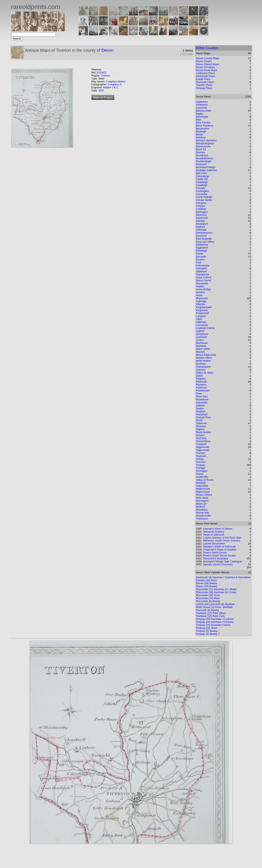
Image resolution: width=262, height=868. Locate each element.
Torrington (202, 471)
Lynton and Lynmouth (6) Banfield (215, 604)
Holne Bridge (203, 289)
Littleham (201, 322)
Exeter (200, 254)
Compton (201, 203)
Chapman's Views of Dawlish (220, 550)
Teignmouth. (203, 450)
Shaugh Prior (203, 417)
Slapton (200, 429)
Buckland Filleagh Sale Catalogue (222, 561)
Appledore (202, 102)
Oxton (199, 376)
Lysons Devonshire (214, 544)
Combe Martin (204, 200)
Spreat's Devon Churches (218, 564)
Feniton (200, 260)
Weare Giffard (204, 495)
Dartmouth (202, 218)
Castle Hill (202, 179)
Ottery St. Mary (204, 373)
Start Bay (201, 438)
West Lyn (201, 504)
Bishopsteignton (205, 143)
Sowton (200, 435)
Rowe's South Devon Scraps (219, 555)
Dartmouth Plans (205, 76)
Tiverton (105, 76)
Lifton (199, 319)
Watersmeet (203, 492)
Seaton (200, 408)
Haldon (200, 286)
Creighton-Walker (116, 81)
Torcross (201, 462)
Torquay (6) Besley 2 (208, 634)
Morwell (200, 352)
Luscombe (202, 325)
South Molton (204, 432)
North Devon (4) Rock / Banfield (214, 607)
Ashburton (202, 105)
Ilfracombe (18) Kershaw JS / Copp (216, 592)
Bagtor (200, 114)
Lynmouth (202, 337)
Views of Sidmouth (214, 535)
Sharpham (202, 414)
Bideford (201, 137)
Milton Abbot (203, 349)
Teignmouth (203, 447)
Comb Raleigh (204, 197)
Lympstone (202, 334)
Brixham (201, 152)
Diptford (200, 227)
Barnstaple (202, 117)
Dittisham (201, 230)
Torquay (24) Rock (206, 628)
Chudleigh (202, 185)
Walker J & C (111, 87)
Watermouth (203, 489)
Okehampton (203, 367)
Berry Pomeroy (204, 126)
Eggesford (202, 248)
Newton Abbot (204, 358)
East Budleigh (204, 239)
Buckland (201, 164)
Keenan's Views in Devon (218, 529)
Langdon (201, 316)
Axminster (202, 108)
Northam (201, 364)
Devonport (202, 224)
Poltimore (201, 388)
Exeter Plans (203, 79)
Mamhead (202, 343)
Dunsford (201, 236)
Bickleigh (201, 132)
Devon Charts (204, 61)
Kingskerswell (204, 307)
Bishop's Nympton (206, 140)
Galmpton (201, 268)
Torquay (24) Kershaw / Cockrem (215, 619)
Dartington (202, 212)
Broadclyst (202, 155)
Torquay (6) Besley (207, 631)
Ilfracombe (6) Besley (208, 601)
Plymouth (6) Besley (207, 610)
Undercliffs (202, 477)
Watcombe (202, 486)
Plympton (201, 385)
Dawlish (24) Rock (206, 580)
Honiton (200, 292)
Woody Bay (202, 513)
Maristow (201, 346)
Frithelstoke (203, 265)
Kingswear (202, 310)
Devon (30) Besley (206, 586)
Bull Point (201, 173)
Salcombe (202, 402)
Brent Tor (201, 149)
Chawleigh (202, 182)
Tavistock (201, 444)
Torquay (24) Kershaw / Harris (213, 625)
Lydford (200, 331)
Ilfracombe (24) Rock (208, 598)
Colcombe (202, 194)
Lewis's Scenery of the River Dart (222, 538)
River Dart (202, 396)
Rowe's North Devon (215, 552)
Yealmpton (202, 519)
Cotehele (201, 209)
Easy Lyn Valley (205, 242)
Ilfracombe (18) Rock (208, 595)
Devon (108, 50)
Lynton (200, 340)
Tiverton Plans (204, 85)
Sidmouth (201, 423)
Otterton (201, 370)
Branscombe (203, 146)
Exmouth (201, 257)
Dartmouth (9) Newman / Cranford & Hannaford (223, 577)
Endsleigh (202, 251)
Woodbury (202, 510)
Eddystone (202, 245)
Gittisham (201, 271)
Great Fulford (204, 277)
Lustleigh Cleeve (205, 328)
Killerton (201, 304)
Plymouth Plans (205, 82)
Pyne (199, 394)
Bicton (199, 134)
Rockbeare (202, 399)
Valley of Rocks (205, 480)
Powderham (203, 391)
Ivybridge (201, 301)
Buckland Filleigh (206, 167)
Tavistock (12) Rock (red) (210, 616)
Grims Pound (203, 280)
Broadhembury (204, 158)
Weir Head (202, 498)
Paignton (201, 379)
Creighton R (115, 84)
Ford (199, 263)
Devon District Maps (207, 64)
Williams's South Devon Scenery (222, 541)
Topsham (201, 456)
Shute (199, 420)
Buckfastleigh (204, 161)
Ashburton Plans (205, 73)
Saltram (200, 405)
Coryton (200, 206)
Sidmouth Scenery (214, 532)
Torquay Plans (204, 88)
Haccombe (202, 283)
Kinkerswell (202, 313)
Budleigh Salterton (206, 170)
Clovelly (200, 188)
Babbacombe (204, 111)
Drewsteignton (204, 233)
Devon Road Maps (207, 70)
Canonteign (203, 176)
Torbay (200, 459)
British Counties (207, 48)
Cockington (202, 191)
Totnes (200, 474)
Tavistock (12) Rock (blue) (211, 613)
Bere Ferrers (203, 123)
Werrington (202, 501)
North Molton (203, 361)
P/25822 (102, 73)
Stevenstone (203, 441)
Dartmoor (201, 215)
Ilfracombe (202, 298)
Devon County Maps (208, 58)
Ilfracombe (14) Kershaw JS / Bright (216, 589)
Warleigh (201, 483)
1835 (101, 90)
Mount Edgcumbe (206, 355)
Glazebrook (202, 274)
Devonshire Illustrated (216, 558)
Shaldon (201, 411)
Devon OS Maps (205, 67)
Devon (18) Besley (206, 583)
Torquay (200, 465)
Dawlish (200, 221)
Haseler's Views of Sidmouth (219, 547)
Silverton (201, 426)
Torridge (201, 468)
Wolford (200, 507)
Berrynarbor (203, 129)
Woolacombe (203, 516)
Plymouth (201, 382)
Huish (199, 295)
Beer (199, 120)
